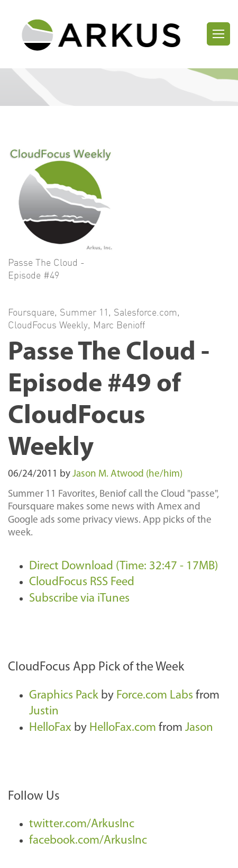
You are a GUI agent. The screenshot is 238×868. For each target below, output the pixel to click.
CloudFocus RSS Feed (82, 582)
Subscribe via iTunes (79, 599)
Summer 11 (84, 312)
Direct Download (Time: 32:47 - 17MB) (123, 566)
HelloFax (50, 728)
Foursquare (31, 312)
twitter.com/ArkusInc (82, 824)
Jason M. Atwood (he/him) (127, 474)
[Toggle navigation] (218, 34)
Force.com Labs (155, 696)
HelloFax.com (123, 728)
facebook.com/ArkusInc (88, 841)
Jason (199, 728)
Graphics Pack (64, 696)
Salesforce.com (145, 312)
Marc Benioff (119, 325)
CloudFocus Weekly (48, 325)
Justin (44, 712)
